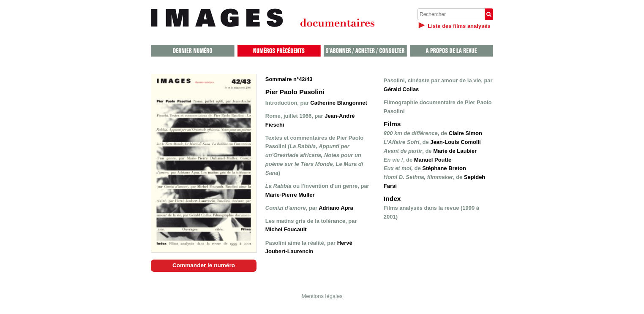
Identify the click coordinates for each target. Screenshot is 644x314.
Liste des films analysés (459, 26)
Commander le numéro (204, 265)
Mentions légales (322, 296)
